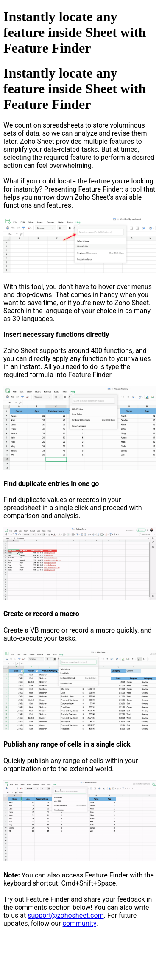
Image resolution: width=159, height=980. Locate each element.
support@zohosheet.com (66, 915)
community (79, 923)
